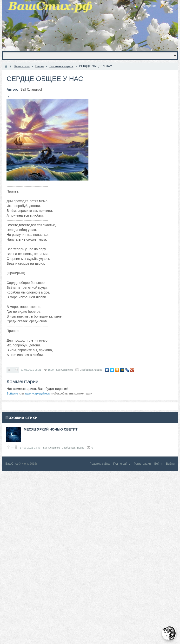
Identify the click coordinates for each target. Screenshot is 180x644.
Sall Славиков (65, 370)
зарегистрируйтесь (37, 394)
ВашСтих (11, 464)
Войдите (12, 394)
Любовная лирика (91, 370)
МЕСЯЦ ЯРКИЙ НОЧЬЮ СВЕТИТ (50, 429)
